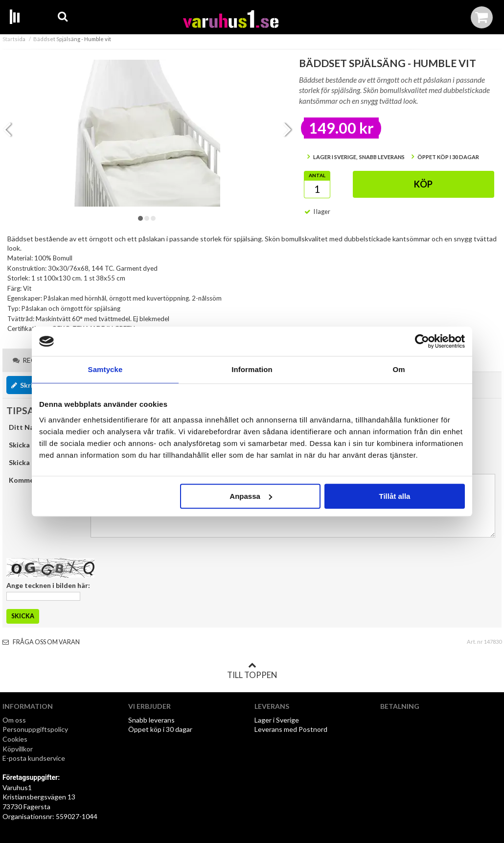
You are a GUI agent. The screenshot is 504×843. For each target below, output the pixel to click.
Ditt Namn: (27, 427)
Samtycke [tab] (105, 369)
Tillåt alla (394, 496)
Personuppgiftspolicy (35, 729)
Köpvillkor (18, 749)
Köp (423, 184)
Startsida (14, 39)
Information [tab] (252, 369)
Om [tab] (399, 369)
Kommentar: (29, 480)
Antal (317, 175)
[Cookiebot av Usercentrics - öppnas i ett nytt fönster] (422, 341)
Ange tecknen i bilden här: (48, 585)
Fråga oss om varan (41, 642)
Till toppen (252, 671)
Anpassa (251, 496)
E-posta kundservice (34, 758)
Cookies (15, 739)
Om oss (14, 720)
